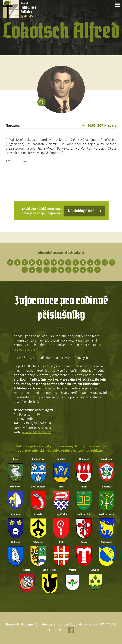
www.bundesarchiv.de (37, 432)
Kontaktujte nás (81, 211)
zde (52, 345)
